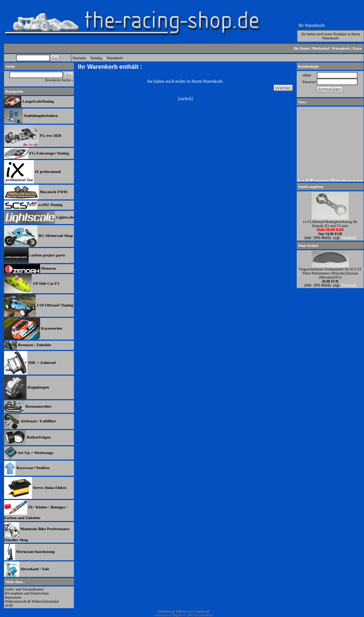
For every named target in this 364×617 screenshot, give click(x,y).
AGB (9, 605)
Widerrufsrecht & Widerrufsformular (32, 601)
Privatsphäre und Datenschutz (27, 593)
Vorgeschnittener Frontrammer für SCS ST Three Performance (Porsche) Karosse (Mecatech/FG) (330, 273)
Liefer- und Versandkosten (24, 589)
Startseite (79, 58)
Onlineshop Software (173, 611)
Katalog (96, 58)
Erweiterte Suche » (59, 80)
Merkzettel (321, 48)
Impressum (13, 597)
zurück (185, 99)
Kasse (357, 48)
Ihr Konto (302, 48)
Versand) (349, 238)
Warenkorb (341, 48)
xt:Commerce (204, 615)
